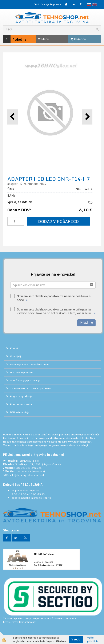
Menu (43, 39)
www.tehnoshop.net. (80, 442)
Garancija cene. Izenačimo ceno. (30, 364)
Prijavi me (86, 323)
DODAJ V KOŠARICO (58, 221)
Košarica (78, 39)
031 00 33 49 (23, 471)
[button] (87, 117)
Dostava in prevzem (22, 372)
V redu (76, 639)
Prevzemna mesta (21, 404)
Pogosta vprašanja (21, 396)
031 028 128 (23, 468)
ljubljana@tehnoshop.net (29, 475)
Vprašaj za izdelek (20, 202)
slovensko (89, 4)
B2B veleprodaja (20, 412)
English (95, 4)
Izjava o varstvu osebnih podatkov (31, 388)
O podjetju (16, 356)
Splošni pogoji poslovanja (25, 380)
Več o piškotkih (92, 639)
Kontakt (15, 348)
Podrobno (10, 39)
